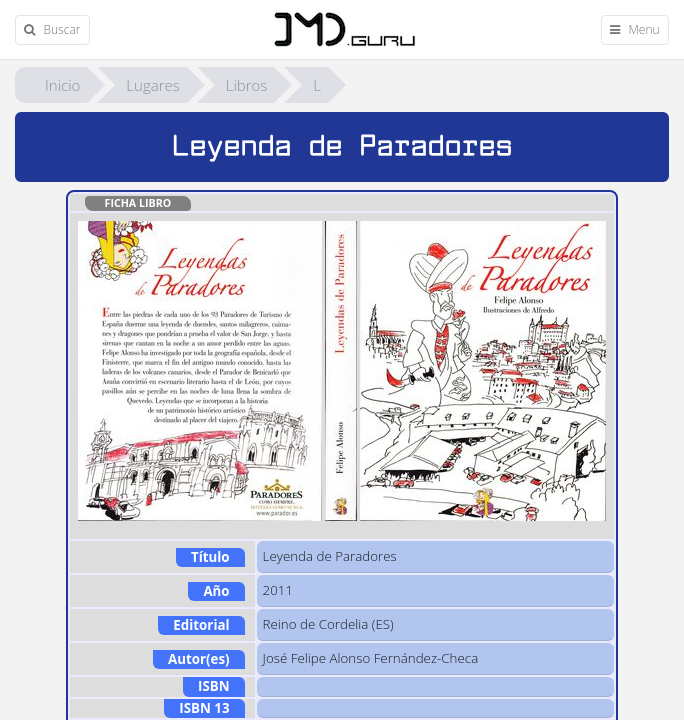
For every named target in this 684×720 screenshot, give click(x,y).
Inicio (62, 85)
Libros (247, 85)
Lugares (152, 85)
